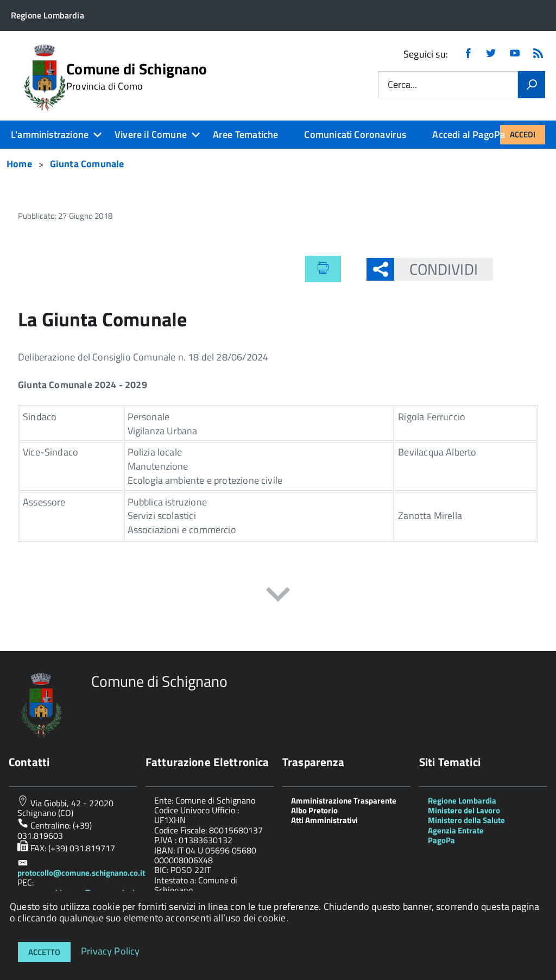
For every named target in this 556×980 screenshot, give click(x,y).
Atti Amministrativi (324, 820)
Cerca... (402, 85)
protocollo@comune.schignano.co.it (81, 873)
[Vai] (532, 85)
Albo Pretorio (314, 810)
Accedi (523, 134)
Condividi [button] (436, 269)
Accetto (44, 952)
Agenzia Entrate (456, 830)
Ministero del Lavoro (464, 810)
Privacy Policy (110, 950)
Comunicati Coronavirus (355, 134)
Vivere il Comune (151, 134)
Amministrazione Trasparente (344, 801)
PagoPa (441, 840)
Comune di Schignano (137, 77)
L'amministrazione (50, 134)
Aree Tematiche (246, 134)
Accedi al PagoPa (469, 134)
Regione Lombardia (462, 801)
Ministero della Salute (466, 820)
